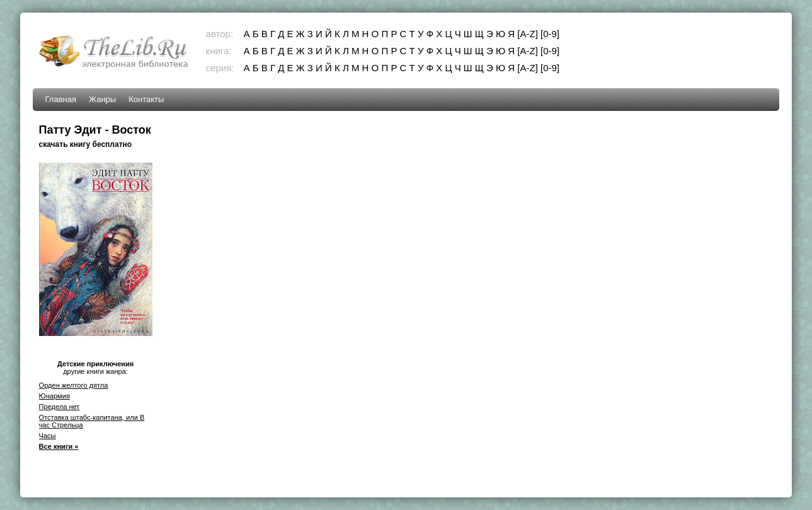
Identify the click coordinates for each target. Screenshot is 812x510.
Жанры (102, 99)
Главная (61, 99)
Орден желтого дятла (74, 385)
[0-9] (550, 34)
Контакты (146, 99)
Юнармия (54, 396)
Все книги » (59, 446)
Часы (48, 436)
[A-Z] (528, 34)
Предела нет (60, 407)
